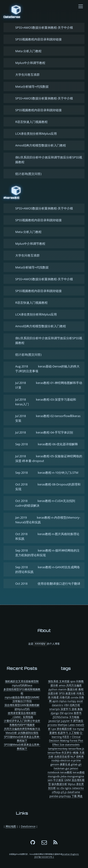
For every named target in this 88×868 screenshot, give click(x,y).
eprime (69, 713)
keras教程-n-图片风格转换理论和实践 (47, 536)
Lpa (54, 729)
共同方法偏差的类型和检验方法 (22, 729)
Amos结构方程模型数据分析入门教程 (41, 145)
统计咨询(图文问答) (28, 174)
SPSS (62, 693)
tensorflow (54, 752)
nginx (68, 788)
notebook (54, 772)
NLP (73, 756)
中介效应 (58, 780)
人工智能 (74, 733)
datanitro (58, 705)
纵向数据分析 (59, 784)
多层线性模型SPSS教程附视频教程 (22, 691)
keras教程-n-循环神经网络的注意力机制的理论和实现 (47, 553)
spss (73, 681)
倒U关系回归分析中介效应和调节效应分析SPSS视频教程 (49, 160)
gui (67, 768)
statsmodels (72, 744)
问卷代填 (65, 697)
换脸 (80, 709)
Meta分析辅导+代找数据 (32, 87)
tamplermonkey (58, 748)
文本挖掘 (64, 681)
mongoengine (76, 776)
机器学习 (63, 733)
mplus (63, 701)
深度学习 (66, 709)
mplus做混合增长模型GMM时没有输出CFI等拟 (22, 699)
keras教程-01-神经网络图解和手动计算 (49, 385)
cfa (62, 788)
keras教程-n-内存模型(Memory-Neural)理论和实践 (48, 520)
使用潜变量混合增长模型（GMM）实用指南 (22, 715)
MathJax (63, 725)
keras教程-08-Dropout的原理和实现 (48, 487)
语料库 (80, 756)
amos (62, 685)
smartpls (55, 709)
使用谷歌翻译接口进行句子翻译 (48, 584)
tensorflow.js (76, 748)
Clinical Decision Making (65, 739)
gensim (55, 764)
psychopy (65, 796)
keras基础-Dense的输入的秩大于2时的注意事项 (47, 369)
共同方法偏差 (74, 685)
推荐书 (78, 713)
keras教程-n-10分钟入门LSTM (47, 473)
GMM (68, 780)
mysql (80, 729)
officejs (56, 792)
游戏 (74, 709)
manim (62, 689)
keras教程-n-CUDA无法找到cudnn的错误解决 (45, 503)
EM (62, 713)
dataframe (74, 792)
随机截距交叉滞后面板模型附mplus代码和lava (22, 683)
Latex (72, 725)
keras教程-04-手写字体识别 (44, 432)
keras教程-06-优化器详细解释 (47, 444)
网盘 (80, 796)
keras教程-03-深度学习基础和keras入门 (46, 402)
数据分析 (73, 689)
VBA (67, 705)
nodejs (55, 760)
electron (65, 760)
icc (58, 788)
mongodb (54, 776)
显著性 (53, 733)
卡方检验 (74, 717)
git (80, 764)
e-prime (76, 760)
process (52, 725)
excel (80, 701)
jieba (63, 776)
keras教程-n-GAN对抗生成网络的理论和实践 (48, 569)
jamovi (74, 768)
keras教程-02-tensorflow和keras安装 (48, 418)
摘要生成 (65, 764)
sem (50, 780)
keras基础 (79, 772)
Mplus (72, 784)
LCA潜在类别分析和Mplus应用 (36, 134)
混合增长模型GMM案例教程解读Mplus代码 (22, 707)
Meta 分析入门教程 (28, 51)
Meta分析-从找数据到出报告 (22, 733)
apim (55, 701)
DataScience (28, 826)
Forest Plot (76, 740)
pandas (54, 796)
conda (74, 697)
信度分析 (53, 693)
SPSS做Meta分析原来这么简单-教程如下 (22, 739)
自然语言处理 (62, 756)
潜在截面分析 (64, 729)
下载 (74, 796)
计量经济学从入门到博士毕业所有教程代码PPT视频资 (22, 723)
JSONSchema (61, 717)
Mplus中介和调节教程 (30, 63)
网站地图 (11, 826)
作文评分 (67, 752)
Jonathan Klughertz (71, 854)
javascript (54, 721)
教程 (81, 689)
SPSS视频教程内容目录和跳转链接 (38, 39)
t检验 (76, 752)
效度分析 (71, 693)
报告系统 (53, 681)
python (53, 689)
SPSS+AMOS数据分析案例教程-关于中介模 (44, 28)
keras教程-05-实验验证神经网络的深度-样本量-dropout (49, 458)
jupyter (65, 721)
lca (74, 729)
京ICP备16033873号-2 (44, 857)
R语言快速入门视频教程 (31, 122)
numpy (72, 701)
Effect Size (58, 744)
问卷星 (55, 697)
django (55, 713)
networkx (78, 788)
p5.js (64, 792)
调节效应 (78, 721)
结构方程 (75, 705)
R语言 (66, 737)
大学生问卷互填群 (27, 75)
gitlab (74, 764)
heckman (59, 768)
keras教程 (66, 772)
